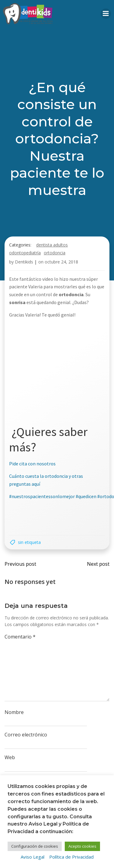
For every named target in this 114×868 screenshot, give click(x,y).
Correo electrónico (26, 735)
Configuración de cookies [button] (35, 846)
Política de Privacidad (71, 857)
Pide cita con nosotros (32, 464)
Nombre (14, 712)
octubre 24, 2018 (61, 262)
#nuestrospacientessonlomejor (42, 496)
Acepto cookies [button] (82, 846)
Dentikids (24, 262)
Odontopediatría (25, 253)
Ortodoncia (55, 253)
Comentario (20, 637)
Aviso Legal (33, 857)
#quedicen (86, 496)
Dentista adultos (52, 245)
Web (10, 757)
